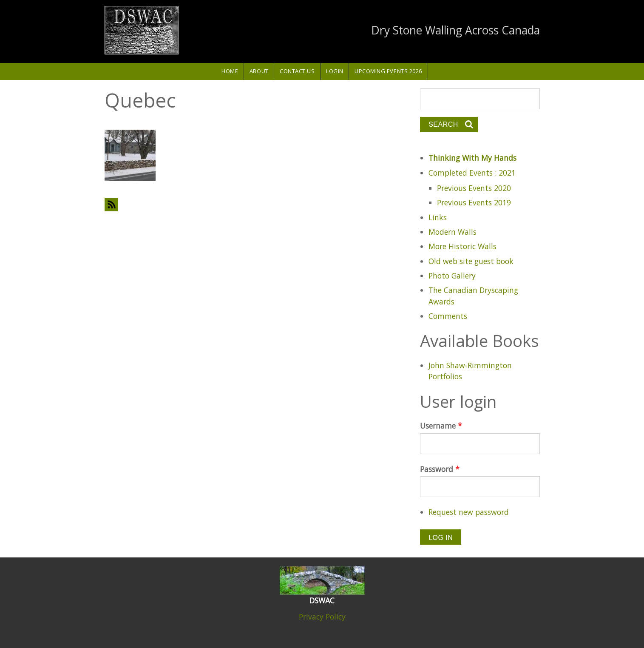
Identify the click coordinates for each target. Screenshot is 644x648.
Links (438, 217)
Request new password (469, 512)
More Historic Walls (462, 246)
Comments (448, 316)
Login (335, 71)
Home (230, 71)
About (259, 71)
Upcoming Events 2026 (388, 71)
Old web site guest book (471, 261)
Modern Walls (453, 232)
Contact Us (297, 71)
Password (440, 469)
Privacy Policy (322, 617)
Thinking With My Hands (472, 158)
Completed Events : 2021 (472, 173)
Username (441, 426)
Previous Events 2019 (474, 202)
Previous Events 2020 (474, 188)
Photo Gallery (452, 276)
